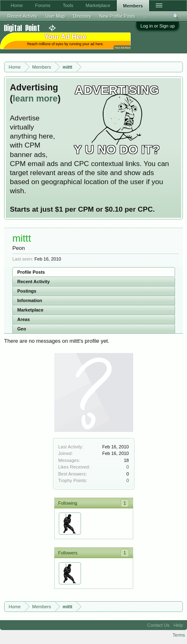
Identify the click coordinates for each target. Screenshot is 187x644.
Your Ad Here (122, 47)
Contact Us (158, 625)
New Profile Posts (117, 16)
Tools (68, 5)
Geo (22, 329)
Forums (43, 5)
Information (30, 300)
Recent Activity (33, 282)
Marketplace (30, 310)
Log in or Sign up (158, 26)
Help (178, 625)
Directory (82, 16)
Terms (179, 635)
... (145, 16)
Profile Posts (31, 272)
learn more (35, 99)
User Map (55, 16)
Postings (27, 291)
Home (17, 5)
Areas (24, 319)
